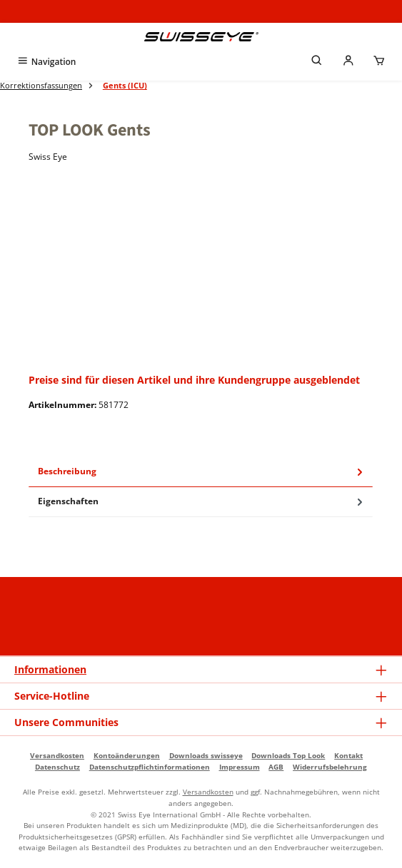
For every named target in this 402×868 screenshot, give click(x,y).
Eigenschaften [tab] (202, 502)
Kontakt (348, 755)
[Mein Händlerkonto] (348, 62)
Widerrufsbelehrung (330, 767)
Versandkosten (57, 755)
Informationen (50, 669)
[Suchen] (317, 62)
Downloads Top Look (288, 755)
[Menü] (46, 62)
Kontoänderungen (127, 755)
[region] (201, 272)
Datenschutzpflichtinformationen (150, 767)
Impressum (240, 767)
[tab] (201, 472)
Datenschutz (57, 767)
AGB (276, 767)
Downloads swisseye (206, 755)
